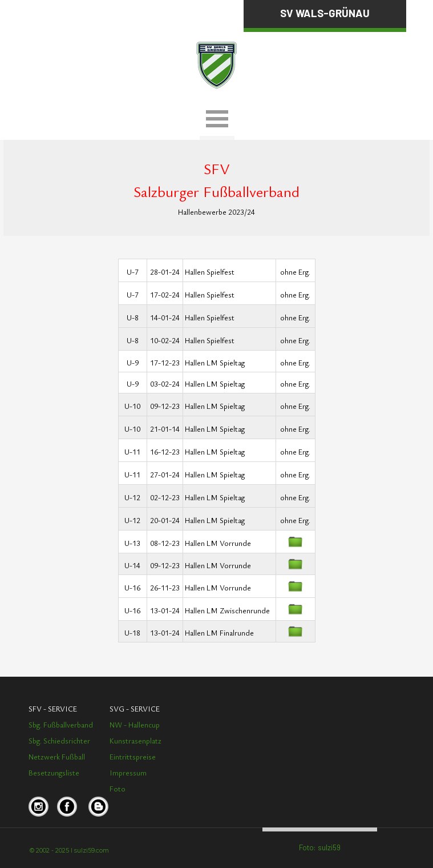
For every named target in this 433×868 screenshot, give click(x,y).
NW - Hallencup (135, 725)
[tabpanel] (94, 12)
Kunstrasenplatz (135, 741)
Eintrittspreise (133, 757)
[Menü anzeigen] (217, 120)
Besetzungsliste (54, 773)
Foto (118, 789)
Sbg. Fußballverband (61, 725)
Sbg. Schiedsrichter (59, 741)
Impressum (128, 773)
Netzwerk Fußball (57, 757)
